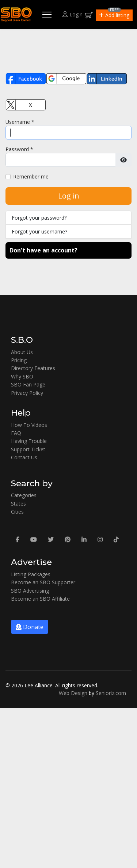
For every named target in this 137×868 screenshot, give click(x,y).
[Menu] (47, 15)
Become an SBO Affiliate (40, 599)
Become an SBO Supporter (43, 582)
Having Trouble (29, 441)
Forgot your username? (39, 231)
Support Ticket (28, 449)
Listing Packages (31, 574)
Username (20, 122)
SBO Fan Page (28, 384)
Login (73, 14)
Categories (24, 495)
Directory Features (33, 368)
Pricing (19, 360)
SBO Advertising (30, 591)
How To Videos (29, 425)
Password (19, 149)
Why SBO (22, 376)
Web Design (73, 693)
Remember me (31, 176)
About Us (22, 352)
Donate (30, 627)
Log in (69, 196)
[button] (114, 15)
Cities (17, 512)
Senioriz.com (111, 693)
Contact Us (24, 457)
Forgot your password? (39, 218)
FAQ (16, 433)
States (18, 504)
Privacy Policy (27, 393)
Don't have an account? (43, 250)
